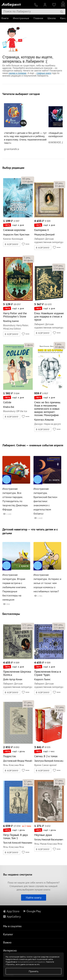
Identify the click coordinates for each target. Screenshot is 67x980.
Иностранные (21, 18)
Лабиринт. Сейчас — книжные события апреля (33, 445)
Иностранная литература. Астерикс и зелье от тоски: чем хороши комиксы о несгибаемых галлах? (47, 583)
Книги (5, 18)
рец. (26, 179)
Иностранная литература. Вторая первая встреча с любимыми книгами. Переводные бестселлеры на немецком (14, 587)
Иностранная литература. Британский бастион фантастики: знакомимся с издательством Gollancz (45, 501)
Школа (52, 18)
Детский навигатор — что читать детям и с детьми (30, 531)
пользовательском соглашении (31, 962)
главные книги (44, 73)
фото (28, 181)
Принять (34, 971)
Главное (38, 18)
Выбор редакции (13, 168)
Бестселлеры (11, 614)
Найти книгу (34, 898)
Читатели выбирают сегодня (21, 94)
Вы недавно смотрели (18, 874)
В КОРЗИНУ (12, 244)
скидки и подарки (17, 73)
